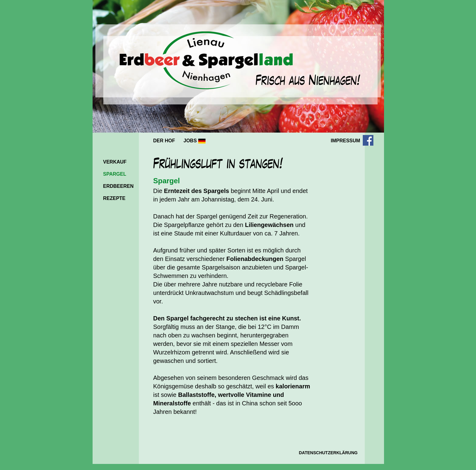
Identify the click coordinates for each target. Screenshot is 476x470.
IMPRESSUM (346, 141)
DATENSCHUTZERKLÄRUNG (328, 453)
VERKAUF (115, 162)
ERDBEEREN (118, 186)
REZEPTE (114, 198)
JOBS (195, 141)
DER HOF (164, 141)
